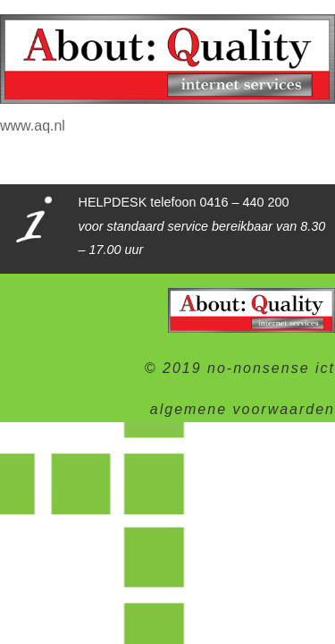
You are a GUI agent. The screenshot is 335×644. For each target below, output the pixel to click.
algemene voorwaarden (243, 409)
